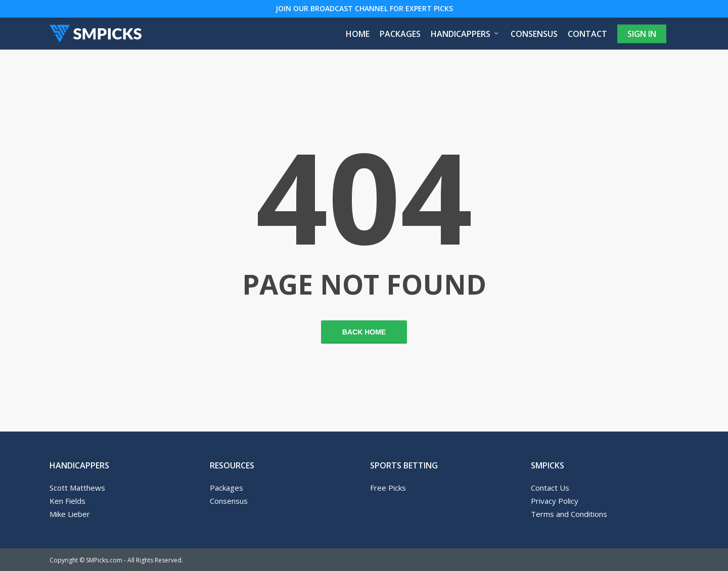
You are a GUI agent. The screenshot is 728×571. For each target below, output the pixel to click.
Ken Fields (67, 501)
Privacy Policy (555, 501)
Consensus (229, 501)
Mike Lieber (70, 514)
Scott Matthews (77, 488)
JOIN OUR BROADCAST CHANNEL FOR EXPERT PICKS (364, 8)
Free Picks (388, 488)
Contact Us (550, 488)
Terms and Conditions (569, 514)
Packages (226, 488)
